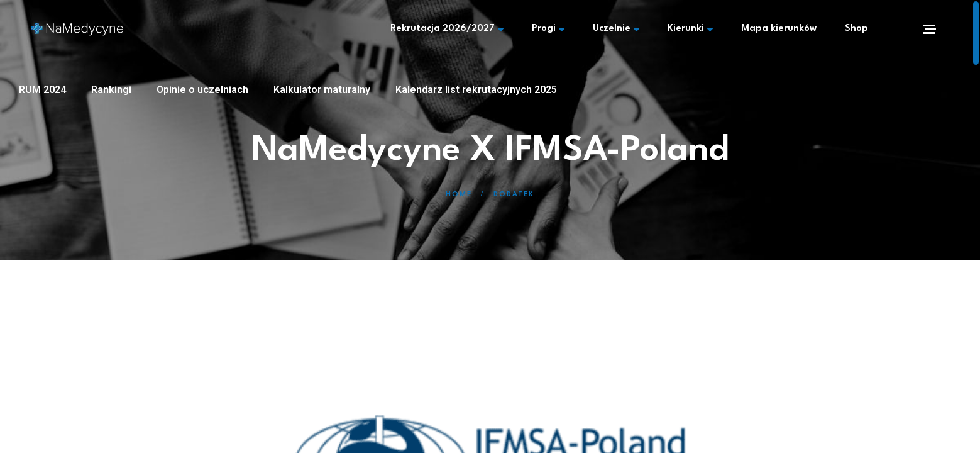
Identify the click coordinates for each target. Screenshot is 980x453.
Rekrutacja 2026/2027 (447, 29)
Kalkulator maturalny (322, 90)
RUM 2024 (42, 90)
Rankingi (111, 90)
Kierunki (690, 29)
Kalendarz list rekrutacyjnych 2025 (476, 90)
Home (459, 195)
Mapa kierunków (779, 29)
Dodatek (514, 195)
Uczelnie (616, 29)
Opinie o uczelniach (202, 90)
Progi (548, 29)
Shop (856, 29)
